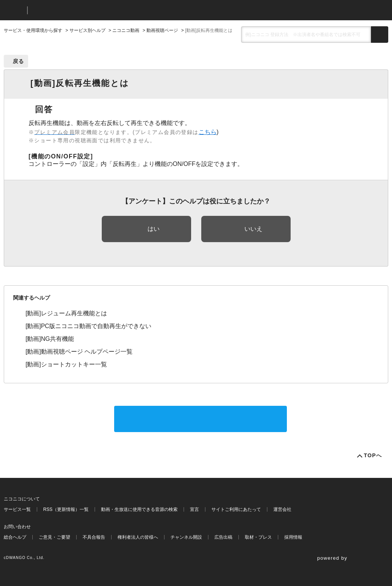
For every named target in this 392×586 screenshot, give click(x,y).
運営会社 (282, 509)
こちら (208, 132)
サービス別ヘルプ (87, 30)
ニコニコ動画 (126, 30)
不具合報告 (94, 537)
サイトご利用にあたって (236, 509)
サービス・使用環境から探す (33, 30)
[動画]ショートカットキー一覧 (66, 364)
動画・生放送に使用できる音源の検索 (139, 509)
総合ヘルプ (15, 537)
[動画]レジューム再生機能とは (66, 313)
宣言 (194, 509)
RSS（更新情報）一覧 (66, 509)
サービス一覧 (17, 509)
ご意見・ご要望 (54, 537)
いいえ (253, 229)
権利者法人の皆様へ (138, 537)
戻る (19, 61)
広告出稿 (223, 537)
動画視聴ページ (162, 30)
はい (154, 229)
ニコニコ (14, 10)
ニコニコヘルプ (73, 10)
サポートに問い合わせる (201, 419)
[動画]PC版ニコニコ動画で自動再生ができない (88, 326)
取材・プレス (258, 537)
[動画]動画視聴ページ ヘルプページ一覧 (79, 352)
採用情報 (293, 537)
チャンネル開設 (186, 537)
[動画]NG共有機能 (50, 339)
